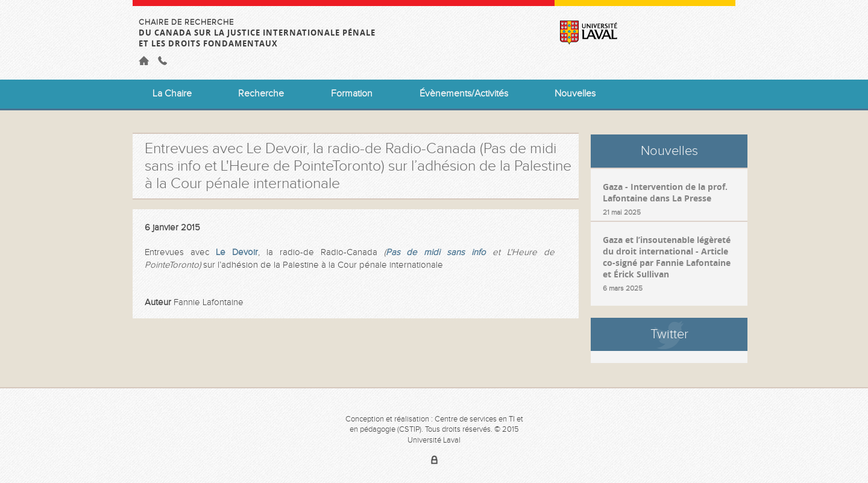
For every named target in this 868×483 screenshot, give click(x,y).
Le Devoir (237, 252)
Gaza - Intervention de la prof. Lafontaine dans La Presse (665, 192)
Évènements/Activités (464, 94)
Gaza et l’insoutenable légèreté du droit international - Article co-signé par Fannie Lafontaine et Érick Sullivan (667, 257)
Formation (352, 94)
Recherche (261, 94)
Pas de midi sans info (436, 252)
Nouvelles (575, 94)
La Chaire (172, 94)
